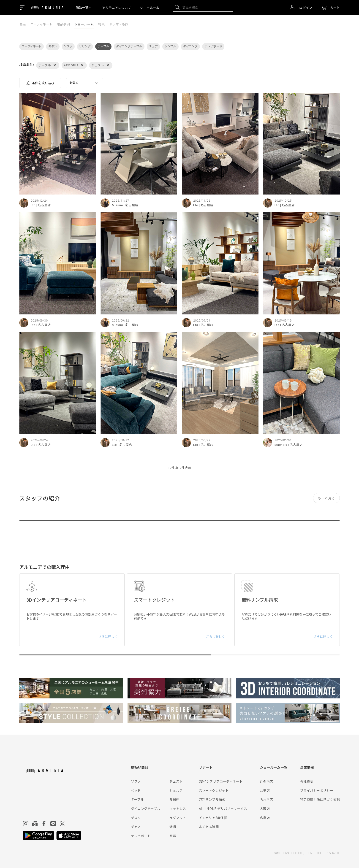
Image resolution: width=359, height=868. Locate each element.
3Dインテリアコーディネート (221, 781)
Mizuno (117, 205)
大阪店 (265, 809)
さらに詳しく (108, 636)
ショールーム (150, 8)
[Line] (53, 824)
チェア (153, 46)
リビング (85, 46)
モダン (53, 46)
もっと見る (326, 498)
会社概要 (307, 781)
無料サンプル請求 (212, 799)
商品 (22, 24)
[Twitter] (62, 824)
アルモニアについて (117, 8)
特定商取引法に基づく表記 (320, 799)
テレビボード (213, 46)
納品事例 (63, 24)
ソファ (68, 46)
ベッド (136, 790)
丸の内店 (267, 781)
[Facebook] (44, 824)
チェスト (176, 781)
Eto (33, 205)
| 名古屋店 (44, 205)
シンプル (170, 46)
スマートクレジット (214, 790)
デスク (136, 818)
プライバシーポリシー (317, 790)
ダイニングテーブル (129, 46)
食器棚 (174, 799)
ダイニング (190, 46)
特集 (101, 24)
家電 (173, 836)
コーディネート (41, 24)
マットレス (178, 809)
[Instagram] (26, 824)
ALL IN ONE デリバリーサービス (223, 809)
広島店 (265, 818)
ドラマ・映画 (119, 24)
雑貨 (173, 827)
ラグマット (178, 818)
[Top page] (47, 10)
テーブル (103, 46)
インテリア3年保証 (213, 818)
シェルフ (176, 790)
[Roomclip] (35, 824)
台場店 (265, 790)
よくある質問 (209, 827)
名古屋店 (267, 799)
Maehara (281, 445)
